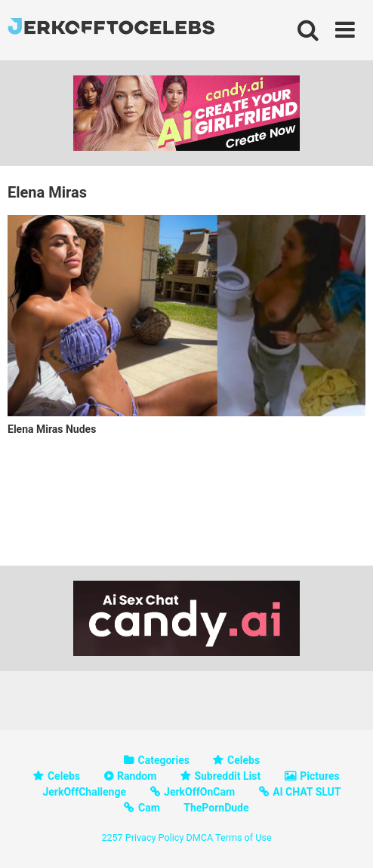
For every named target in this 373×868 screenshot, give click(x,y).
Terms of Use (244, 837)
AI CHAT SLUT (307, 792)
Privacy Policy (155, 837)
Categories (164, 760)
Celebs (244, 760)
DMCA (199, 837)
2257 (112, 837)
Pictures (319, 776)
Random (137, 776)
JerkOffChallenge (84, 792)
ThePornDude (216, 808)
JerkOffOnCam (199, 792)
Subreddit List (227, 776)
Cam (149, 808)
